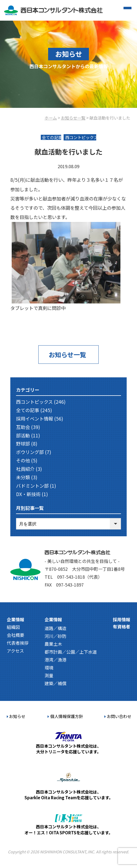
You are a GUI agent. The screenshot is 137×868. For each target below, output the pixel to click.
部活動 (23, 435)
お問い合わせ (118, 716)
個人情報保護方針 (65, 716)
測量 (49, 675)
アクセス (15, 651)
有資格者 (122, 626)
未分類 (23, 477)
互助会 (23, 427)
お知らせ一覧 (73, 118)
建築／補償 (55, 683)
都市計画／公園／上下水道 (71, 652)
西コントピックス (34, 402)
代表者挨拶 (18, 643)
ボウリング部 (30, 452)
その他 (23, 460)
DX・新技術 (28, 494)
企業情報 (15, 619)
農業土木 (53, 644)
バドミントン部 (32, 486)
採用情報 (122, 619)
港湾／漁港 (55, 660)
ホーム (51, 118)
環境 (49, 668)
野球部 (23, 444)
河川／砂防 (55, 636)
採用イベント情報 (35, 419)
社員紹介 (25, 469)
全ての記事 (28, 410)
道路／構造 (55, 628)
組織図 (13, 627)
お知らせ (16, 716)
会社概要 (15, 635)
